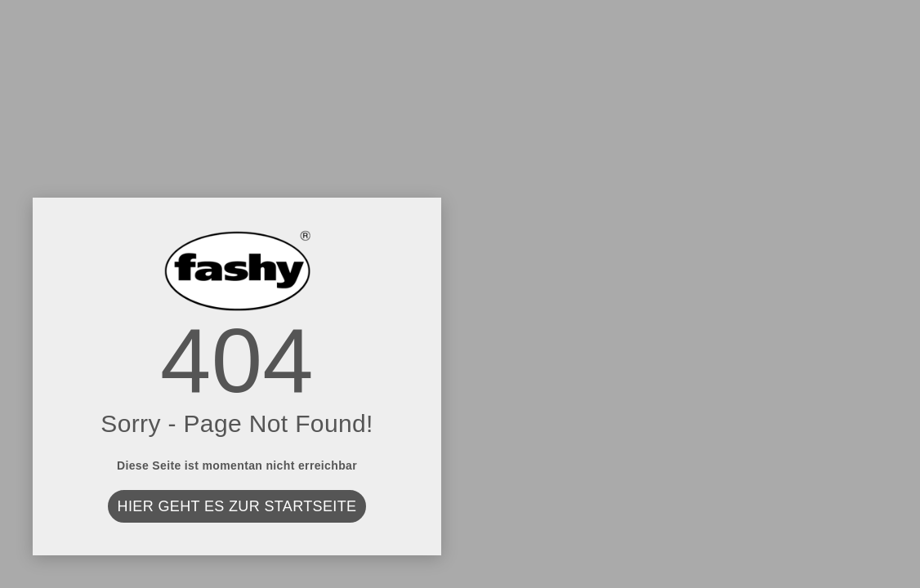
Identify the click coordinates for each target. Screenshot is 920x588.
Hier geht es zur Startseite (237, 506)
